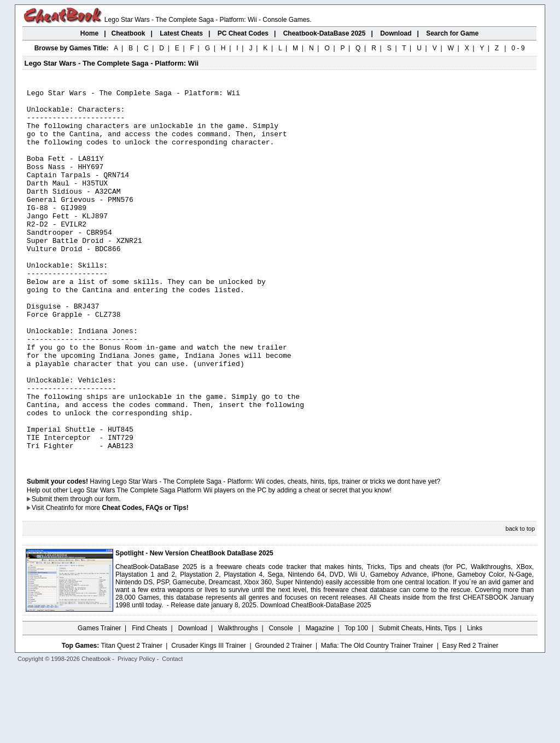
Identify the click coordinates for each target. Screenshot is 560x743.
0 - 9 (518, 48)
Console (282, 702)
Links (475, 702)
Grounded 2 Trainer (283, 719)
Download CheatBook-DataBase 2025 (316, 679)
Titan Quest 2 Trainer (131, 719)
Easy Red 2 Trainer (470, 719)
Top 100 (356, 702)
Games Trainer (99, 702)
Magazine (320, 702)
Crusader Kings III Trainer (209, 719)
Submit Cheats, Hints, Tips (418, 702)
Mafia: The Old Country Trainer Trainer (377, 719)
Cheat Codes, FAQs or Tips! (145, 582)
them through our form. (87, 573)
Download (193, 702)
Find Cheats (150, 702)
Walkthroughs (238, 702)
